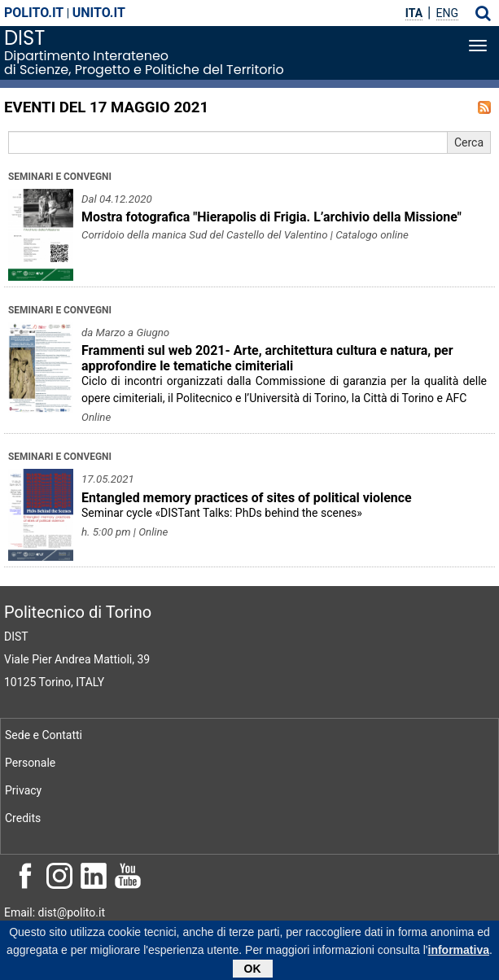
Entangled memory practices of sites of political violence (247, 498)
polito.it (34, 13)
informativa (459, 954)
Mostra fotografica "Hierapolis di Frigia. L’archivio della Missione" (271, 217)
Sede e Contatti (44, 735)
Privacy (23, 790)
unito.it (99, 13)
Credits (23, 818)
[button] (483, 13)
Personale (30, 763)
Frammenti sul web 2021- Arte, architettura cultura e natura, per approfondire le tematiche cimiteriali (267, 358)
